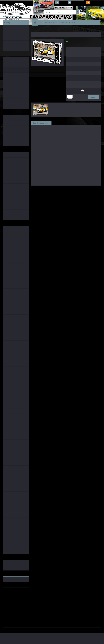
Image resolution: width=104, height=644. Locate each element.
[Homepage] (36, 22)
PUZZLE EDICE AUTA (42, 30)
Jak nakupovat (63, 22)
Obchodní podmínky (51, 22)
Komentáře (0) (77, 123)
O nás (41, 22)
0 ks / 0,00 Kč (95, 2)
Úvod (34, 30)
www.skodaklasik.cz (10, 596)
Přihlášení (63, 2)
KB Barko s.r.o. (74, 188)
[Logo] (17, 12)
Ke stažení (90, 123)
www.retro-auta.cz (10, 592)
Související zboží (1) (61, 123)
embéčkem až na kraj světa (13, 597)
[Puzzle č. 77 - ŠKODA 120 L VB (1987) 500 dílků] (47, 40)
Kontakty (72, 22)
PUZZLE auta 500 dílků (56, 30)
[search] (77, 12)
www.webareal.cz (25, 629)
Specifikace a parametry (41, 123)
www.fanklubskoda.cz (11, 594)
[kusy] (70, 97)
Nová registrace (77, 2)
